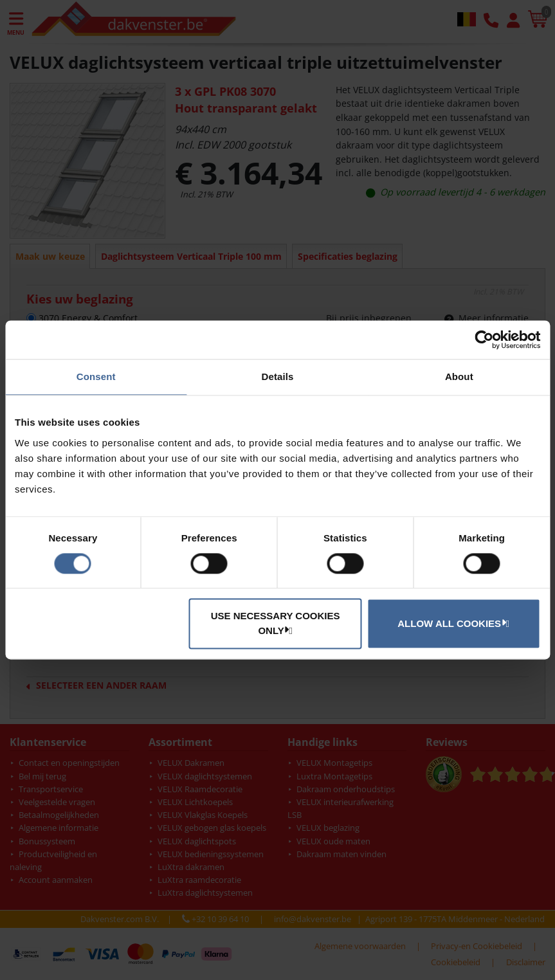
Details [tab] (278, 377)
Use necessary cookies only (276, 624)
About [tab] (459, 377)
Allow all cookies (451, 623)
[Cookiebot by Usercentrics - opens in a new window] (484, 340)
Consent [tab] (96, 377)
